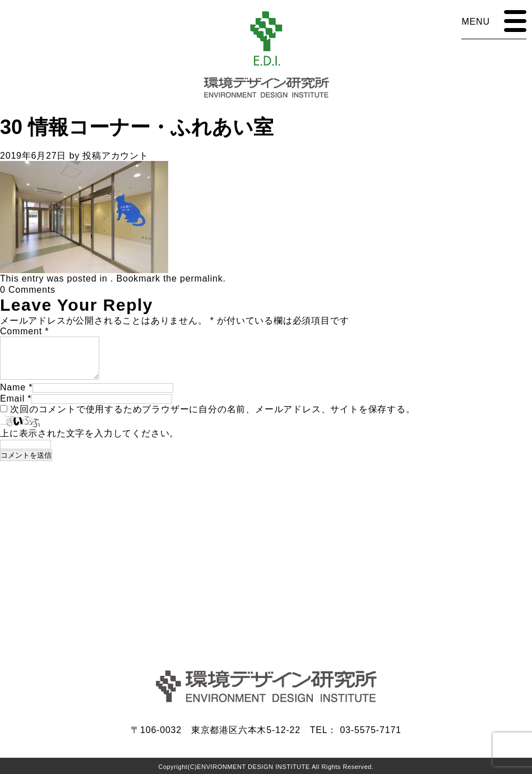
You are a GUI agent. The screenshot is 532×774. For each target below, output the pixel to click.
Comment (21, 331)
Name (13, 396)
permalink (202, 278)
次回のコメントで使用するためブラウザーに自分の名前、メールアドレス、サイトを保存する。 (212, 418)
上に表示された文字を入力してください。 (89, 442)
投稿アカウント (115, 156)
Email (12, 407)
